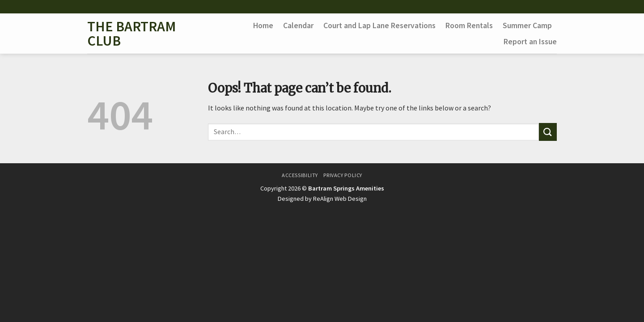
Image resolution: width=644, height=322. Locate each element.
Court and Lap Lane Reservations (379, 25)
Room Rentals (469, 25)
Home (263, 25)
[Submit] (548, 132)
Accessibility (300, 175)
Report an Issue (530, 42)
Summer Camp (527, 25)
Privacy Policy (343, 175)
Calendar (298, 25)
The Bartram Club (131, 34)
